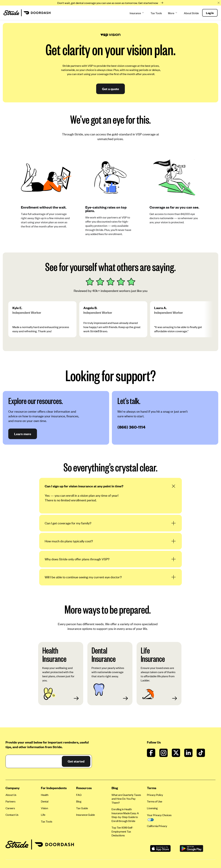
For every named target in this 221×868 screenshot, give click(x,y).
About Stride (191, 13)
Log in (210, 13)
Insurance (137, 13)
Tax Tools (156, 13)
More (173, 13)
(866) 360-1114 (131, 427)
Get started (76, 761)
